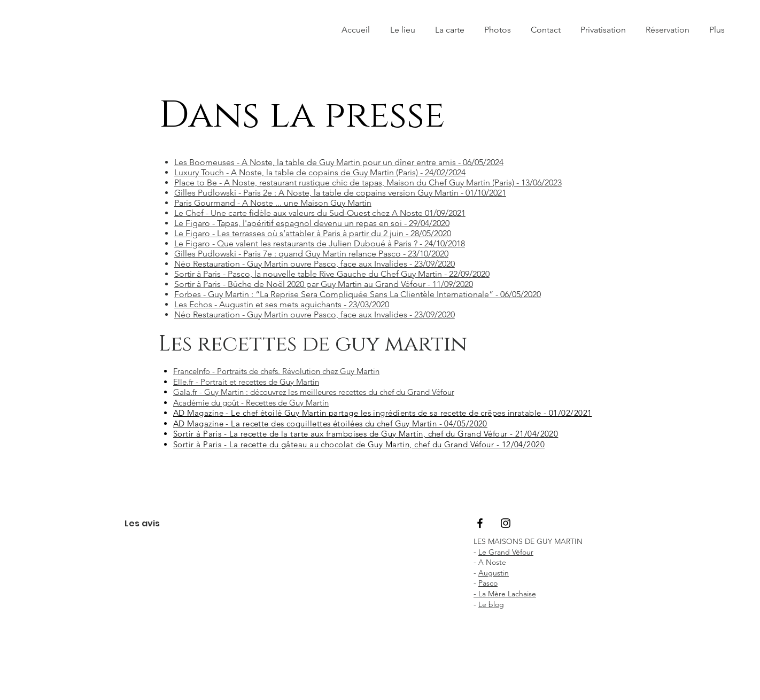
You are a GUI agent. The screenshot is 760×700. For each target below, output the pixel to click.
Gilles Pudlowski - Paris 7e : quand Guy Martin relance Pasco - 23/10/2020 (311, 254)
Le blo (489, 604)
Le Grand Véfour (506, 552)
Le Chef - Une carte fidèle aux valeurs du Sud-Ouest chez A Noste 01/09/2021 (320, 213)
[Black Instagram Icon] (506, 523)
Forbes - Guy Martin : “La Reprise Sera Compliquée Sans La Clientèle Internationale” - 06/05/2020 (358, 294)
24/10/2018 (445, 243)
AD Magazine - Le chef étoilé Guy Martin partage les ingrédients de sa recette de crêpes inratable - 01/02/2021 (383, 413)
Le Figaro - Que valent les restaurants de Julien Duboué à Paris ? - (299, 243)
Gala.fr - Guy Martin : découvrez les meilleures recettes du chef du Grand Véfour (314, 392)
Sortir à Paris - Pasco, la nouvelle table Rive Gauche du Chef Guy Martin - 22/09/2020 (332, 274)
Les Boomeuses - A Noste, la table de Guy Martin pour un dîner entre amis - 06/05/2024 (339, 162)
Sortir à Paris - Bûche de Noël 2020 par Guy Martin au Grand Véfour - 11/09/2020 (324, 284)
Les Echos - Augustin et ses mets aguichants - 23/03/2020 (282, 304)
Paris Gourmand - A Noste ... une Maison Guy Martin (273, 203)
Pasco (488, 583)
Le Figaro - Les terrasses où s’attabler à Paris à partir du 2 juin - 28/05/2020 (313, 233)
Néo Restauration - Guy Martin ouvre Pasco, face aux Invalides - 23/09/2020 (315, 264)
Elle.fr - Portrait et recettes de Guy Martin (246, 382)
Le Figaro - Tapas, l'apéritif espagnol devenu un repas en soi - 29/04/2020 (312, 223)
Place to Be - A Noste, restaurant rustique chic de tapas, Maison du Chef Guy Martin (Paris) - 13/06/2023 (368, 182)
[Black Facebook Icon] (480, 523)
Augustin (494, 573)
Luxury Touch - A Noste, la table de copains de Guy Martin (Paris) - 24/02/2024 (320, 172)
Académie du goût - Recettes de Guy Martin (251, 403)
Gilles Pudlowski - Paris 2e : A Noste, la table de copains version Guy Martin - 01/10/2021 (340, 193)
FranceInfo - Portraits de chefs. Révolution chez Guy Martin (276, 371)
